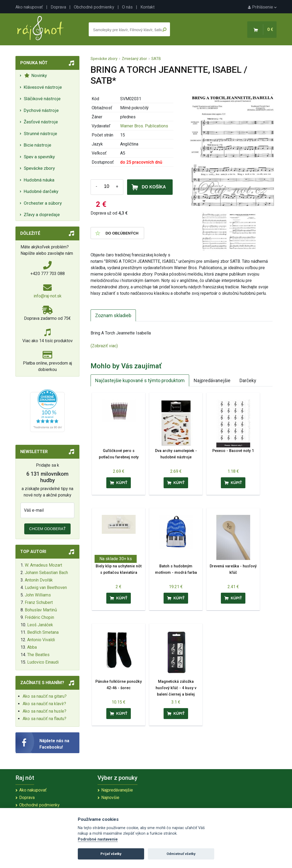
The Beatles (38, 655)
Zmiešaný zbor (134, 59)
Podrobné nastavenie (98, 839)
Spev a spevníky (39, 157)
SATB (156, 59)
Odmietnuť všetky (181, 854)
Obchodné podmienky (94, 7)
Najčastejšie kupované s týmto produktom (140, 380)
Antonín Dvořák (39, 580)
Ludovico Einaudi (43, 662)
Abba (32, 647)
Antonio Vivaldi (41, 640)
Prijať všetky (111, 854)
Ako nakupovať (29, 7)
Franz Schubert (39, 602)
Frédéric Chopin (39, 617)
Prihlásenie (262, 7)
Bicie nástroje (37, 145)
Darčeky (248, 380)
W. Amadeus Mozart (43, 565)
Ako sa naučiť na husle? (44, 711)
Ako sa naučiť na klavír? (44, 704)
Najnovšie (110, 798)
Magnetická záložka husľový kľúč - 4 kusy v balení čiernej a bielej (176, 688)
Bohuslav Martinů (41, 610)
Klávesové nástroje (43, 87)
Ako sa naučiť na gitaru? (45, 696)
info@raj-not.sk (48, 296)
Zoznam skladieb (113, 315)
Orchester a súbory (43, 203)
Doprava (58, 7)
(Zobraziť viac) (104, 346)
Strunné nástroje (40, 134)
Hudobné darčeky (41, 191)
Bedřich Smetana (43, 632)
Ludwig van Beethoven (46, 588)
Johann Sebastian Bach (46, 573)
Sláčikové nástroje (42, 99)
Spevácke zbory (39, 168)
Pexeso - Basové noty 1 (233, 451)
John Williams (38, 595)
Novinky (36, 75)
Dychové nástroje (41, 110)
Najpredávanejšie (212, 380)
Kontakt (147, 7)
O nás (127, 7)
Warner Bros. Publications (144, 126)
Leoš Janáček (40, 625)
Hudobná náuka (39, 180)
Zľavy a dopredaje (42, 215)
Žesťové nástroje (41, 122)
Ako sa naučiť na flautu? (44, 719)
